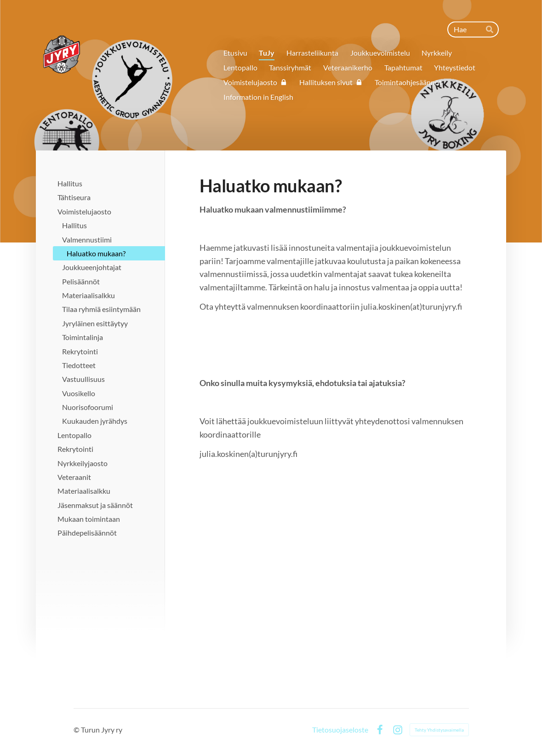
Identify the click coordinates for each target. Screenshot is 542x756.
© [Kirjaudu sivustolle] (77, 730)
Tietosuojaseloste (340, 730)
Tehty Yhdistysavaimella (439, 730)
